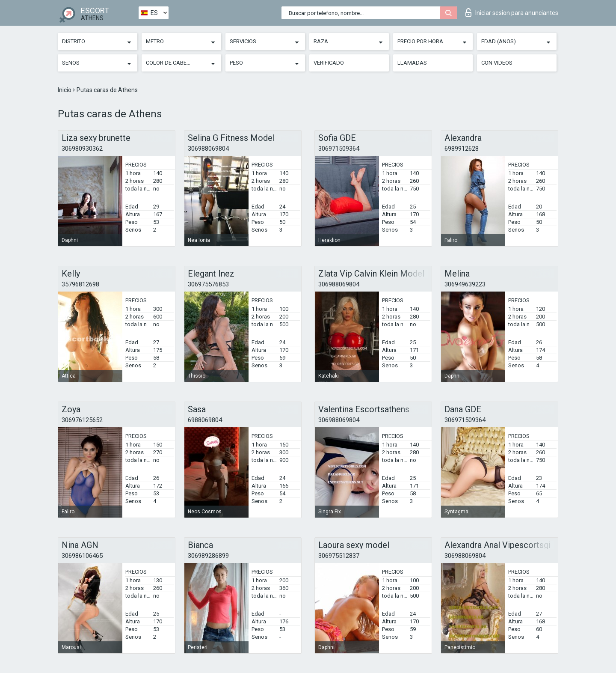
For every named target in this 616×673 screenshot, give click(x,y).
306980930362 (82, 149)
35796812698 (80, 284)
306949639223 (465, 284)
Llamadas (412, 63)
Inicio (65, 90)
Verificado (329, 63)
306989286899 (208, 556)
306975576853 (208, 284)
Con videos (497, 63)
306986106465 (82, 556)
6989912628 (462, 149)
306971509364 (339, 149)
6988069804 (205, 420)
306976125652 (82, 420)
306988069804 (208, 149)
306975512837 (339, 556)
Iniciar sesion (512, 12)
